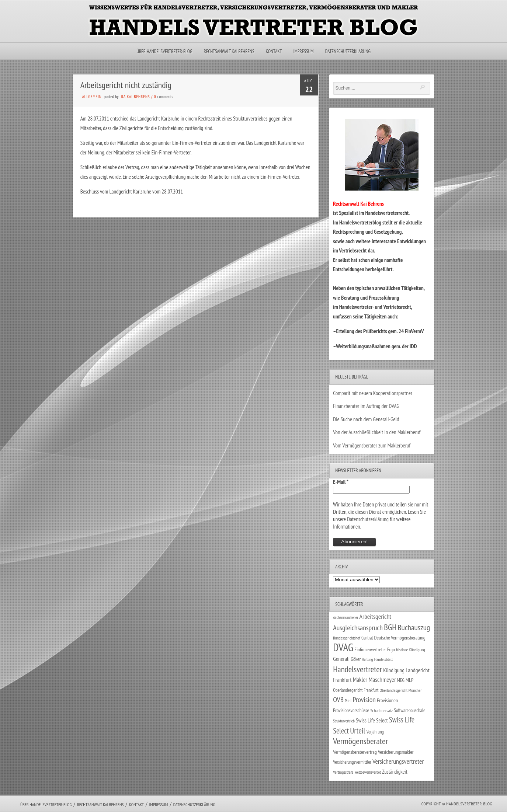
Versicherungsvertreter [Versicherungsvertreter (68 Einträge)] (398, 761)
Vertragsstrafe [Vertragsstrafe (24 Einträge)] (343, 772)
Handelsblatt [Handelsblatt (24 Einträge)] (384, 659)
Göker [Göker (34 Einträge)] (356, 659)
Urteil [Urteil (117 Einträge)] (357, 731)
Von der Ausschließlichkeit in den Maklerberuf (377, 432)
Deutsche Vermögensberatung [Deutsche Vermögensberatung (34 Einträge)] (400, 638)
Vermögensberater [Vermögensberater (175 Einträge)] (360, 741)
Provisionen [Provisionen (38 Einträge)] (387, 700)
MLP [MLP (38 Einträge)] (409, 680)
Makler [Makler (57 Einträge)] (360, 680)
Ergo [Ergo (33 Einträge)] (391, 649)
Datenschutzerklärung (348, 51)
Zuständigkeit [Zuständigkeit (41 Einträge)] (395, 772)
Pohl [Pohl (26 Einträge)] (348, 701)
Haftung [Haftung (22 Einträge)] (367, 659)
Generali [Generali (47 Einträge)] (341, 659)
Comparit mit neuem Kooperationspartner (373, 393)
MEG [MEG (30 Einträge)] (401, 680)
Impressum (303, 51)
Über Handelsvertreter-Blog (164, 51)
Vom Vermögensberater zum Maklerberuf (372, 445)
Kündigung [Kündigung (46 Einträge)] (394, 670)
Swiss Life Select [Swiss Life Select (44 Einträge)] (372, 720)
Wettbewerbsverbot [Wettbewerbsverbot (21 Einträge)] (368, 772)
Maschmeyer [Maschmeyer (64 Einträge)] (382, 679)
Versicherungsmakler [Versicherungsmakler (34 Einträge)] (396, 752)
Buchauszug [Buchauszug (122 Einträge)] (414, 627)
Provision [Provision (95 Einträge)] (364, 699)
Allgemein (92, 97)
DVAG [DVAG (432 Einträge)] (343, 647)
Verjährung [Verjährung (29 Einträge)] (375, 732)
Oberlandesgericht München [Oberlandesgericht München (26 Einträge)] (401, 690)
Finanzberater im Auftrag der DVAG (366, 406)
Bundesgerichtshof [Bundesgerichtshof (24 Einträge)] (347, 638)
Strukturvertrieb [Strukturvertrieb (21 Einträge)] (344, 721)
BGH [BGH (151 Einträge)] (390, 627)
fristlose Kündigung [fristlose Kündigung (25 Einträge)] (411, 650)
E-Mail (341, 482)
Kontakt (274, 51)
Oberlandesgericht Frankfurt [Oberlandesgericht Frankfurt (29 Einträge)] (356, 690)
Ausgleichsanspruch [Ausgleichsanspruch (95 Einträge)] (358, 628)
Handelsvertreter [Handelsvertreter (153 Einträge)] (357, 669)
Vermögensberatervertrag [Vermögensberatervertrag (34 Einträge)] (355, 752)
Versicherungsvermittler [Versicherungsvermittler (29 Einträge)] (352, 762)
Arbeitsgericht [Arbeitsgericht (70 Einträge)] (376, 616)
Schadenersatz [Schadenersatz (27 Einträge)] (381, 710)
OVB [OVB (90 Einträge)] (338, 699)
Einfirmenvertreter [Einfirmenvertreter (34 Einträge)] (370, 649)
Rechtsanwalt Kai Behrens (229, 51)
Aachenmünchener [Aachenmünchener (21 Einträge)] (345, 617)
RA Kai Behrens (136, 97)
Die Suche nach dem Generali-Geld (366, 419)
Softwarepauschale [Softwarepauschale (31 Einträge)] (409, 710)
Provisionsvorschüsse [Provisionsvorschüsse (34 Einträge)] (351, 710)
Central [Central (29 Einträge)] (367, 638)
